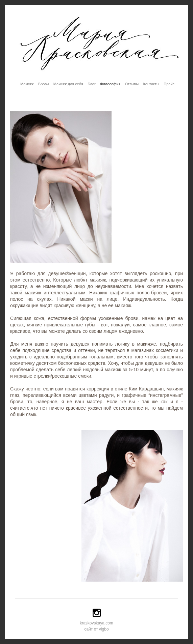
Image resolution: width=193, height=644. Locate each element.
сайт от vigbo (96, 629)
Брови (43, 84)
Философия (110, 84)
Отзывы (132, 84)
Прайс (169, 84)
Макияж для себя (68, 84)
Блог (92, 84)
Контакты (151, 84)
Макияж (27, 84)
